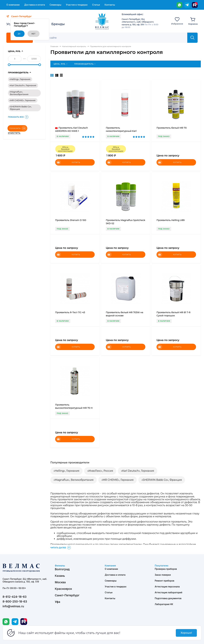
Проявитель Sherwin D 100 (71, 220)
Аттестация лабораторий (169, 592)
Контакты (110, 5)
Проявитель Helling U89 (171, 220)
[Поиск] (113, 38)
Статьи (96, 5)
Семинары (55, 5)
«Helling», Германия (66, 471)
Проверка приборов (166, 569)
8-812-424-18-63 (15, 597)
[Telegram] (187, 5)
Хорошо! (186, 633)
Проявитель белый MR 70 (172, 128)
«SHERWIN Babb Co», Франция (162, 480)
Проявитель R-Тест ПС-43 (70, 312)
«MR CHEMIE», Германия (118, 480)
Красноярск (63, 589)
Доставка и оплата (35, 5)
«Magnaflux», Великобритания (74, 480)
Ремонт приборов (165, 581)
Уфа (57, 602)
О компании (13, 5)
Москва (60, 582)
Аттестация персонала (167, 587)
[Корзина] (193, 21)
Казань (60, 576)
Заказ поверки (163, 575)
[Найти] (192, 38)
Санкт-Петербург (67, 595)
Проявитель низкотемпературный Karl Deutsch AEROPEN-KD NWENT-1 (124, 131)
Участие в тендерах (77, 5)
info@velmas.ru (13, 606)
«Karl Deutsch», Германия (137, 471)
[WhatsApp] (179, 5)
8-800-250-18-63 (15, 601)
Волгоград (62, 569)
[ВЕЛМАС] (102, 21)
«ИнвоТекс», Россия (100, 471)
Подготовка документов (168, 598)
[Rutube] (195, 5)
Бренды (58, 24)
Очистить (14, 133)
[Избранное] (177, 21)
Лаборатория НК (164, 604)
